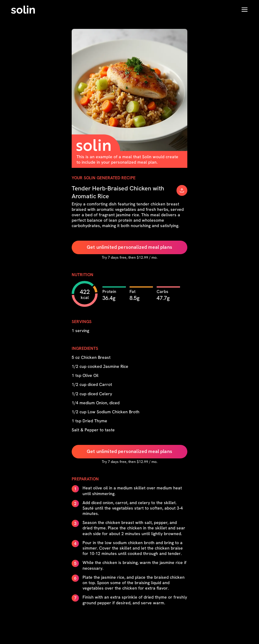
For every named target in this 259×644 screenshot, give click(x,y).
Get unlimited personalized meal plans (129, 247)
